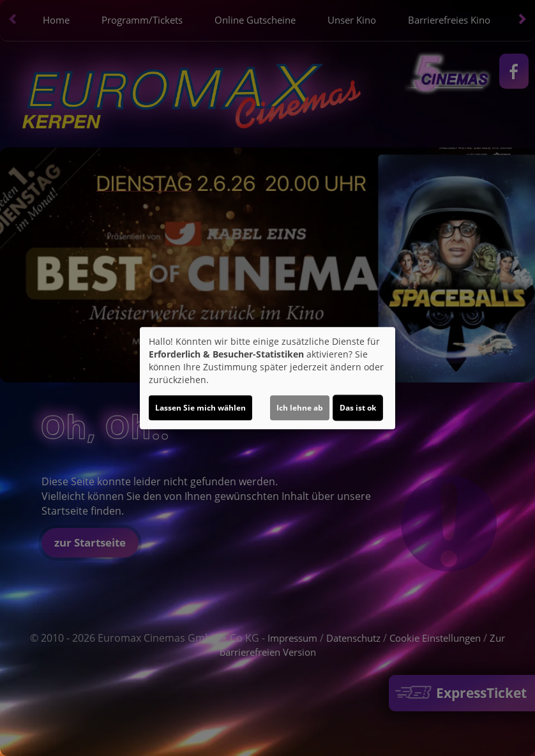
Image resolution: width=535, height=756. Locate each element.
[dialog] (267, 378)
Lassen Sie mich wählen (200, 408)
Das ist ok (358, 408)
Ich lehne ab (300, 408)
